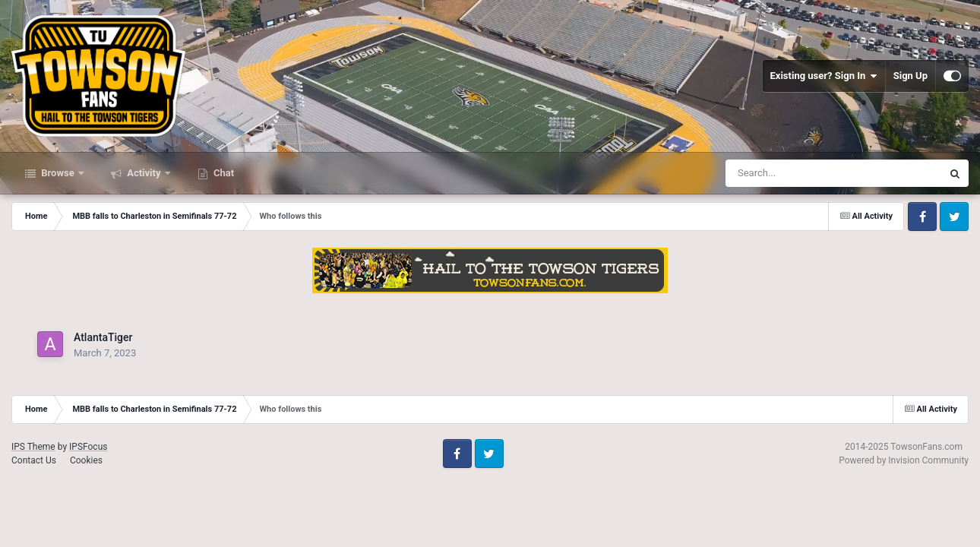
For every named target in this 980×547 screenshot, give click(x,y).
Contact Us (34, 460)
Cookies (86, 460)
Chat (223, 173)
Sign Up (910, 76)
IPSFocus (88, 447)
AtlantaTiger (103, 337)
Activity (144, 173)
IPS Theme (33, 447)
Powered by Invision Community (904, 460)
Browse (58, 173)
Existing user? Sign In (824, 76)
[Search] (795, 173)
